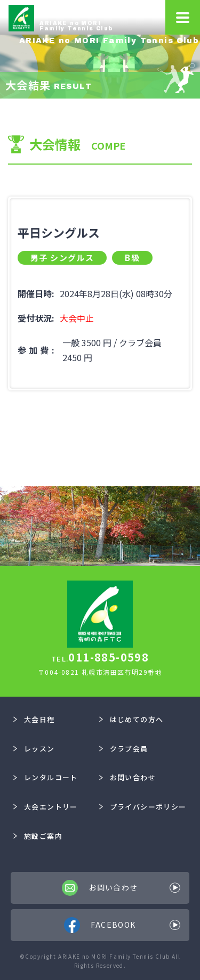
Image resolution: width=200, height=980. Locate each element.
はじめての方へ (131, 719)
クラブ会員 (124, 749)
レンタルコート (45, 777)
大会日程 (34, 719)
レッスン (34, 749)
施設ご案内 (38, 836)
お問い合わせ (127, 777)
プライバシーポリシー (143, 807)
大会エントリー (45, 807)
